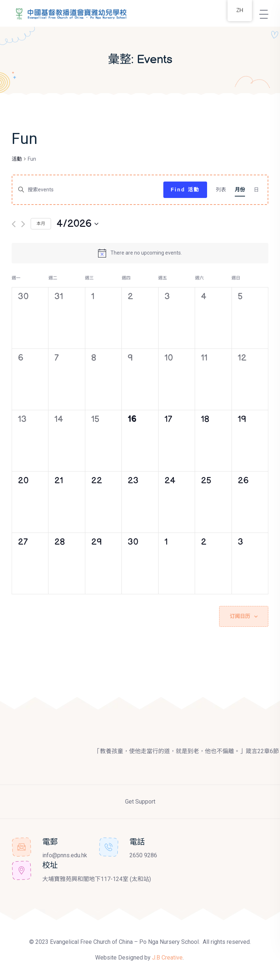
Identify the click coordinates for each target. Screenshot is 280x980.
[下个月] (23, 224)
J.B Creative (167, 957)
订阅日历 (240, 616)
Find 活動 (185, 190)
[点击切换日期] (77, 224)
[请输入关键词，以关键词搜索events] (88, 190)
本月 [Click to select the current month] (41, 224)
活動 (17, 159)
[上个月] (14, 224)
